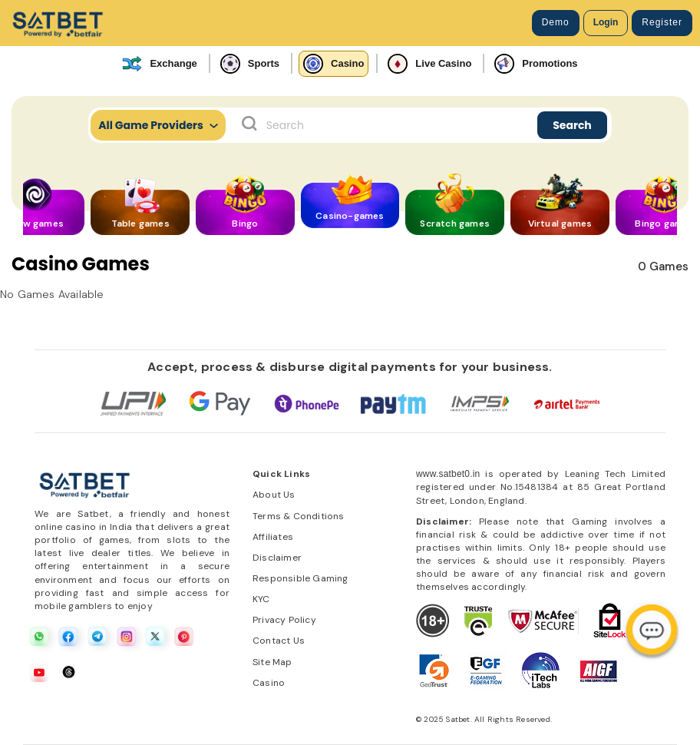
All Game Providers (158, 125)
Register (662, 22)
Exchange (159, 64)
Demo (556, 22)
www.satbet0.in (448, 474)
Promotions (536, 64)
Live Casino (429, 64)
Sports (250, 64)
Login (606, 22)
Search (572, 125)
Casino (333, 64)
